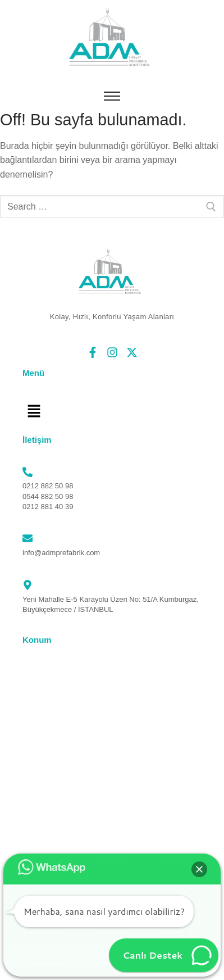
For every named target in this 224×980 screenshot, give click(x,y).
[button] (34, 412)
